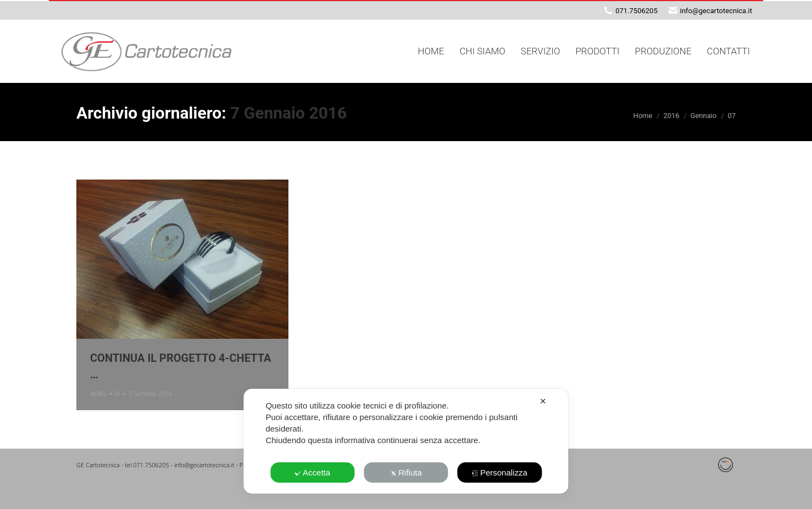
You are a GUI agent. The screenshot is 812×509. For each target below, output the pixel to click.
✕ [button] (543, 401)
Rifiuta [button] (406, 472)
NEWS (98, 393)
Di (118, 393)
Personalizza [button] (500, 472)
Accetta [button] (312, 472)
